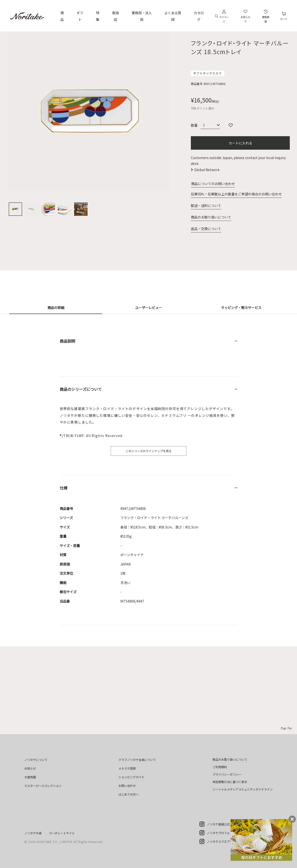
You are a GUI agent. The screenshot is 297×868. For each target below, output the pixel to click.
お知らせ (30, 768)
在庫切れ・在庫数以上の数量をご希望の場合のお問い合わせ (236, 194)
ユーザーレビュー (148, 308)
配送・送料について (206, 206)
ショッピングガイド (131, 777)
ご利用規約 (220, 767)
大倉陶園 (30, 777)
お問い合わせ (127, 786)
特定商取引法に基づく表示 (230, 782)
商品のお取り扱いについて (211, 217)
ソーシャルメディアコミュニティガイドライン (243, 789)
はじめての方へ (129, 794)
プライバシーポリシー (227, 774)
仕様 (64, 488)
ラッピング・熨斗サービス (241, 308)
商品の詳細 (56, 308)
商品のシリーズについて (81, 389)
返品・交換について (206, 229)
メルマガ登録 (127, 768)
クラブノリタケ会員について (137, 760)
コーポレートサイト (62, 833)
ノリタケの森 (33, 833)
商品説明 (67, 341)
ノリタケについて (36, 760)
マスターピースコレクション (43, 786)
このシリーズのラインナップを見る (149, 451)
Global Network (207, 170)
